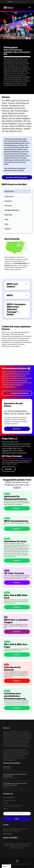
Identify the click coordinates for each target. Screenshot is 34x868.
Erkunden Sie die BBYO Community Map (17, 177)
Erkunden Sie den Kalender (20, 393)
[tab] (17, 191)
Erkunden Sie (17, 508)
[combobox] (6, 866)
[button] (30, 7)
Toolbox (17, 487)
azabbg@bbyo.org (8, 834)
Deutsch (5, 866)
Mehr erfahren (17, 429)
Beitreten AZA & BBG (10, 838)
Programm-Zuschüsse (10, 800)
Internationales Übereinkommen (13, 806)
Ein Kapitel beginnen (9, 798)
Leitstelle (6, 803)
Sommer (6, 809)
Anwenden (8, 469)
